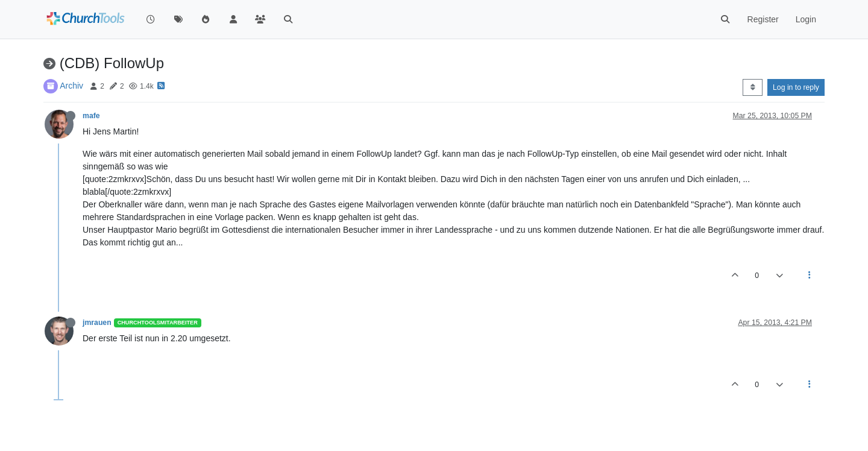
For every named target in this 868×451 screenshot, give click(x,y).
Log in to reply (796, 87)
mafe (91, 116)
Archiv (71, 86)
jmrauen (97, 323)
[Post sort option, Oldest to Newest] (753, 87)
